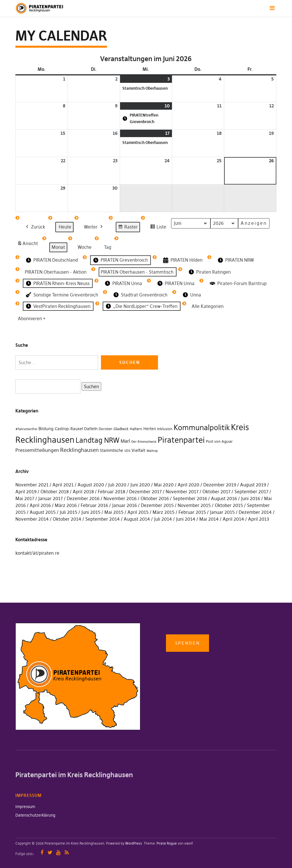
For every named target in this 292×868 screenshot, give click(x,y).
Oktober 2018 (55, 492)
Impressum (25, 807)
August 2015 (43, 512)
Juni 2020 (140, 485)
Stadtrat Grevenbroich (140, 295)
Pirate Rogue (167, 843)
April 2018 (83, 492)
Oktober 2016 (155, 498)
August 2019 (253, 485)
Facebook (42, 852)
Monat (58, 247)
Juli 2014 (163, 519)
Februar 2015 (192, 512)
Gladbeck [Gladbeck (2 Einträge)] (121, 429)
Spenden (187, 643)
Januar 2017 (50, 498)
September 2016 (190, 498)
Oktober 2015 (229, 505)
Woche (85, 247)
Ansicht (29, 245)
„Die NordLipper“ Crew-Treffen (141, 306)
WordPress (134, 843)
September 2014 (103, 519)
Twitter (50, 852)
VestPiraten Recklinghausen (58, 306)
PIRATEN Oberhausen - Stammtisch (137, 272)
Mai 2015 (114, 512)
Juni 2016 (251, 498)
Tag (108, 247)
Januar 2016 (124, 505)
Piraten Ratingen (209, 272)
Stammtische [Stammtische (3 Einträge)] (111, 450)
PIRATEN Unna (123, 283)
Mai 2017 (25, 498)
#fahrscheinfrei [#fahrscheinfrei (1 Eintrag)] (26, 429)
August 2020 (91, 485)
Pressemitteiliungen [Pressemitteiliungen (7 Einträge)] (37, 450)
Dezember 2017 (145, 492)
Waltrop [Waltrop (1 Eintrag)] (152, 451)
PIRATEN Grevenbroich (120, 260)
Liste (158, 228)
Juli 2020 (117, 485)
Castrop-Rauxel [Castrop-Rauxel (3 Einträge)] (69, 429)
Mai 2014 (209, 519)
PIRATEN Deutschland (51, 260)
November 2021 (32, 485)
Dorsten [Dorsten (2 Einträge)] (106, 429)
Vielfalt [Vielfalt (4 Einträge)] (138, 450)
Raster (128, 228)
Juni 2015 (91, 512)
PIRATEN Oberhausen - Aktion (56, 272)
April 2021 (63, 485)
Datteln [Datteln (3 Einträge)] (91, 429)
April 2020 (188, 485)
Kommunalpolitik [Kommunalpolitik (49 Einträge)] (202, 428)
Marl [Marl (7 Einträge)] (125, 441)
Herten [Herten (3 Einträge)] (150, 429)
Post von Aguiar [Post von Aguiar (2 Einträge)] (219, 441)
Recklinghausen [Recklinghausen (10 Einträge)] (79, 450)
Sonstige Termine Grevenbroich (61, 295)
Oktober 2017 (216, 492)
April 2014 (233, 519)
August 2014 (137, 519)
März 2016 (66, 505)
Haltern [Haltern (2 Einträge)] (136, 429)
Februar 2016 (94, 505)
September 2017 (251, 492)
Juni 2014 (186, 519)
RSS (67, 852)
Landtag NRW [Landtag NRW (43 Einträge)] (98, 440)
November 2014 (32, 519)
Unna (191, 295)
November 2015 (194, 505)
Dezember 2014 (255, 512)
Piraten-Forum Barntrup (238, 283)
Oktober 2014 (67, 519)
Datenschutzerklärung (35, 815)
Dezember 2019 (220, 485)
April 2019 (26, 492)
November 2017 (182, 492)
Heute (65, 227)
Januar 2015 (222, 512)
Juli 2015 (68, 512)
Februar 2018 (111, 492)
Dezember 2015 (157, 505)
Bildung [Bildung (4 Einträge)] (46, 429)
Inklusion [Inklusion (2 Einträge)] (165, 429)
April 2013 (259, 519)
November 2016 (120, 498)
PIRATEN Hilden (182, 260)
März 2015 (164, 512)
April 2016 (40, 505)
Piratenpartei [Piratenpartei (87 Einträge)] (181, 440)
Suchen (90, 386)
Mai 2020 (164, 485)
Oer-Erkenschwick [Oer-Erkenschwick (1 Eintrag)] (144, 442)
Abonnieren (32, 319)
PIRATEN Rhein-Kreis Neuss (57, 283)
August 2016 (224, 498)
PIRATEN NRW (235, 260)
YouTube (58, 852)
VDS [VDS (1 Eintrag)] (127, 451)
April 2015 (138, 512)
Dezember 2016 (83, 498)
